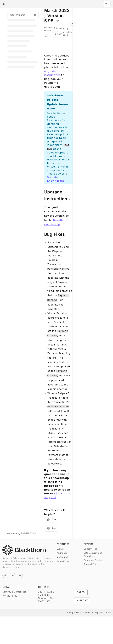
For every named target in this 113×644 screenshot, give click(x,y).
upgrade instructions (52, 73)
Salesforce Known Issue (56, 179)
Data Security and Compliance (93, 554)
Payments (62, 553)
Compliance (63, 561)
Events (60, 549)
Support (82, 600)
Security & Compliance (14, 592)
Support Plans (91, 564)
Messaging (62, 557)
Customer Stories (93, 560)
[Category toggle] (44, 18)
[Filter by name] (23, 15)
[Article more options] (70, 46)
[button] (107, 4)
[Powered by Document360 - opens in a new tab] (22, 533)
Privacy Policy (10, 596)
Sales (81, 592)
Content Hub (90, 549)
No (51, 528)
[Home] (4, 4)
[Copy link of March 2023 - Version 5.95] (57, 21)
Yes (52, 520)
